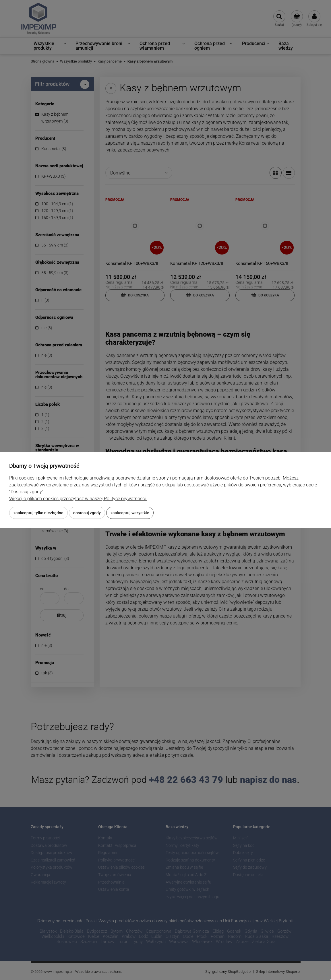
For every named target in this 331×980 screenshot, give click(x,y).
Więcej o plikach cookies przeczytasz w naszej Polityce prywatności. (78, 499)
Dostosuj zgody (87, 513)
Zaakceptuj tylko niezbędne (38, 513)
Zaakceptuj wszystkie (130, 513)
